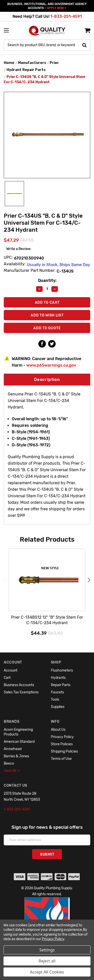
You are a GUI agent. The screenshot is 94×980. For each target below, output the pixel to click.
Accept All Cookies (47, 972)
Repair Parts (61, 685)
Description (47, 380)
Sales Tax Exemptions (21, 692)
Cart (7, 678)
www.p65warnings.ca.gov (51, 365)
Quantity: (47, 280)
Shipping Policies (64, 751)
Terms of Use (61, 759)
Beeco (9, 763)
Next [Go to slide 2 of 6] (89, 580)
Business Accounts (19, 685)
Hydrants (58, 678)
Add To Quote (47, 328)
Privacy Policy (62, 737)
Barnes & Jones (16, 756)
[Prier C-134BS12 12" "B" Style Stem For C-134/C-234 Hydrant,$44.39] (47, 580)
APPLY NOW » (57, 8)
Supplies (58, 707)
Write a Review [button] (19, 249)
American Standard (19, 742)
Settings (47, 950)
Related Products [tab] (47, 539)
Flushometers (62, 670)
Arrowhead (13, 749)
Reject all (47, 961)
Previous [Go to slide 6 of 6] (5, 580)
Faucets (57, 692)
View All (12, 771)
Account (11, 670)
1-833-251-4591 (66, 16)
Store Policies (62, 744)
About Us (58, 730)
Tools (55, 700)
